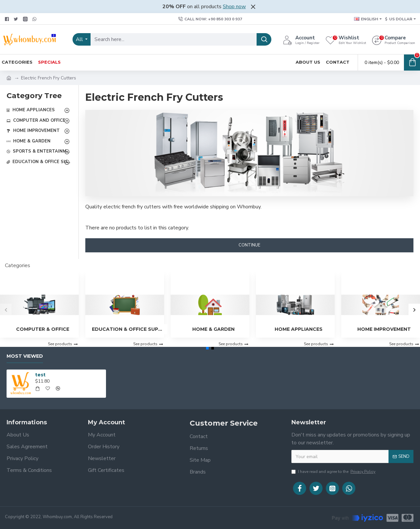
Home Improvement (384, 329)
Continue (249, 245)
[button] (6, 310)
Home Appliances (299, 329)
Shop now (234, 7)
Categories (18, 265)
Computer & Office (43, 329)
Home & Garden (213, 329)
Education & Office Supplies (128, 329)
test (40, 375)
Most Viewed (25, 356)
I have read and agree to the (334, 472)
